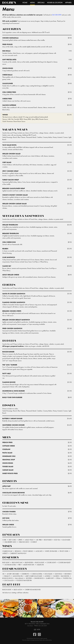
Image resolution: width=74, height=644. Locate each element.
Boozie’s (9, 3)
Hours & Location (55, 3)
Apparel (68, 3)
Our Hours (30, 626)
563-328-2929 (57, 15)
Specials (41, 3)
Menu (32, 3)
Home (25, 3)
